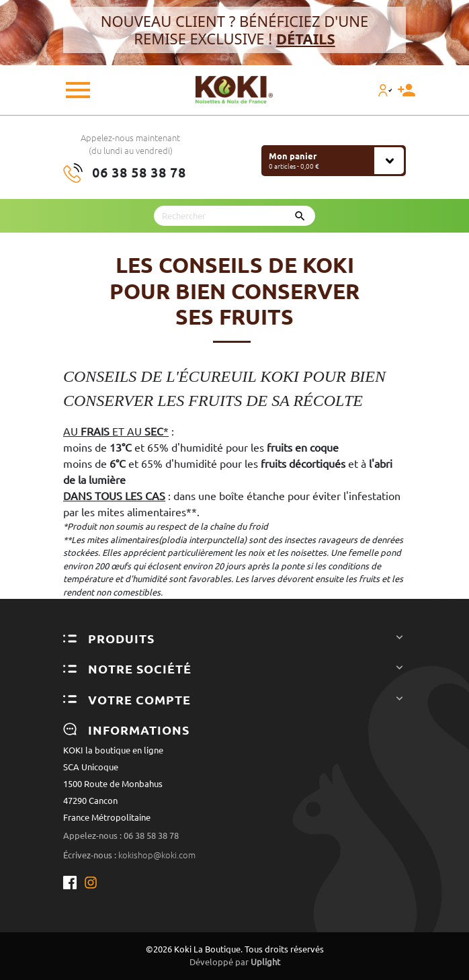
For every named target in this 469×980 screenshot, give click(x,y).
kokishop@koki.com (157, 855)
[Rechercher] (234, 216)
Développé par (235, 962)
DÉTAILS (306, 38)
